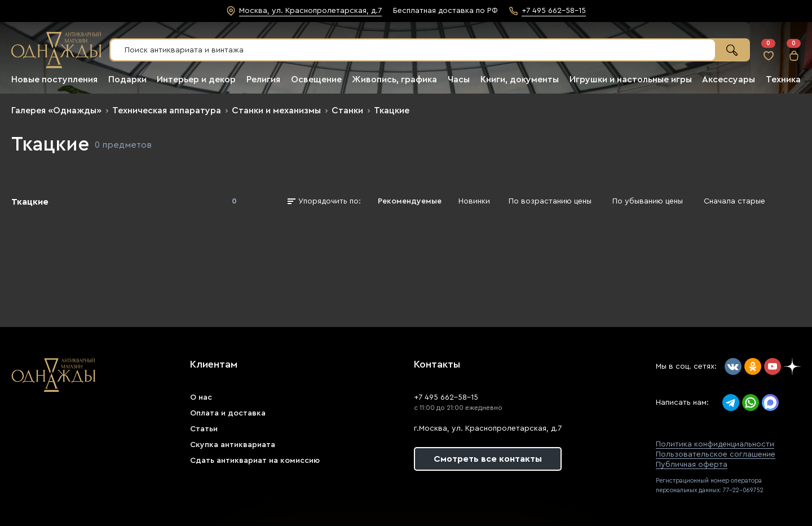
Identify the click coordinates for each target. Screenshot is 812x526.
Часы (459, 79)
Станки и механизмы (276, 110)
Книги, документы (520, 79)
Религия (263, 79)
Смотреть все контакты (488, 459)
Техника (783, 79)
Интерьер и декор (196, 79)
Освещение (316, 79)
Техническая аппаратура (167, 110)
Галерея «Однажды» (56, 110)
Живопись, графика (394, 79)
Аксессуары (729, 79)
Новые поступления (54, 79)
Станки (347, 110)
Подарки (127, 79)
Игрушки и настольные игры (631, 79)
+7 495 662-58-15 (446, 397)
